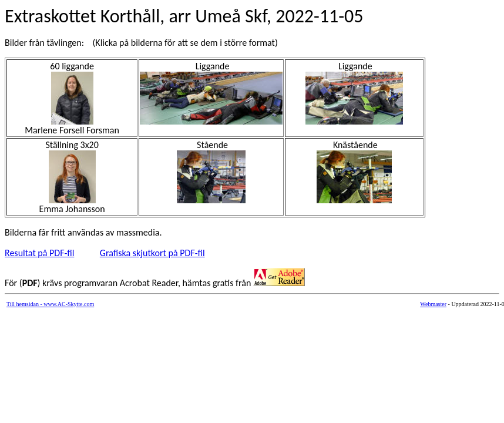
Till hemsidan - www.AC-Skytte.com (50, 304)
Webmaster (433, 304)
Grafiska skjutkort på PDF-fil (152, 253)
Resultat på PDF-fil (39, 253)
